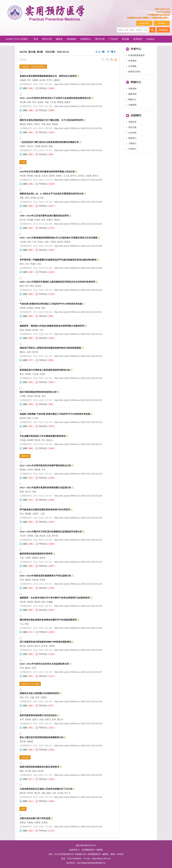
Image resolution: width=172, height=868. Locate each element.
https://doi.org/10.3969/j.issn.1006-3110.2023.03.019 (78, 496)
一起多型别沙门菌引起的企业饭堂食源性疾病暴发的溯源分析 (49, 142)
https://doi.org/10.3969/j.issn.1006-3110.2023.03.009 (78, 268)
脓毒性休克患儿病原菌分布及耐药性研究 (39, 693)
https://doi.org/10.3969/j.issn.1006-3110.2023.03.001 (78, 84)
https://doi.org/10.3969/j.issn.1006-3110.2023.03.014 (78, 378)
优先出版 (132, 127)
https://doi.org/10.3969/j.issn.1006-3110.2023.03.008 (78, 246)
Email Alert (144, 23)
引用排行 (132, 149)
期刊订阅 (100, 39)
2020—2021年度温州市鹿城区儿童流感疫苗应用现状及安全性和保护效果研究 (57, 282)
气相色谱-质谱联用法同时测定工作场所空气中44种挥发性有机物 (51, 304)
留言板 (126, 39)
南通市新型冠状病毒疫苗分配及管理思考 (39, 767)
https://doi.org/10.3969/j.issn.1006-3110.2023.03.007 (78, 224)
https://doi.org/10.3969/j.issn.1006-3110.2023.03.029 (78, 724)
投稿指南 (72, 39)
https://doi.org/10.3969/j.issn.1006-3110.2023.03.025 (78, 628)
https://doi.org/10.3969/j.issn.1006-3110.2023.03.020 (78, 518)
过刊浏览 (132, 133)
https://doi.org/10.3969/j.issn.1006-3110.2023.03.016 (78, 422)
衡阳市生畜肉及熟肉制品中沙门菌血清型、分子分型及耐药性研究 (51, 120)
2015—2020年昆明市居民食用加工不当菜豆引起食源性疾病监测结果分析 (55, 98)
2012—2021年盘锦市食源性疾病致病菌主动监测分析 (45, 487)
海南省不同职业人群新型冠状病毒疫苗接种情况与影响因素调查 (50, 348)
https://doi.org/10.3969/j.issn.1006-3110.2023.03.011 (78, 312)
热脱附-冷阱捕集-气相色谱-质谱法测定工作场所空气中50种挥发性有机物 (55, 414)
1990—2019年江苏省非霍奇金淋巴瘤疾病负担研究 (44, 216)
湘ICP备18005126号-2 (86, 845)
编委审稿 (132, 94)
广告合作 (113, 39)
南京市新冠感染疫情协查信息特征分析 (38, 392)
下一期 (111, 52)
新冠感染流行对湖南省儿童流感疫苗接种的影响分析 (45, 370)
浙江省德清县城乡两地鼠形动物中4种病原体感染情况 (45, 642)
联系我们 (138, 39)
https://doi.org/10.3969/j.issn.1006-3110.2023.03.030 (78, 746)
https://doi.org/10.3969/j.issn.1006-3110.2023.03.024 (78, 606)
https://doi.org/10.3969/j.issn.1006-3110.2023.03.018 (78, 474)
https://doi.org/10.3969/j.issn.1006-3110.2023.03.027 (78, 672)
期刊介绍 (47, 39)
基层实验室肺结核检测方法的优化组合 (38, 715)
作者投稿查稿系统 (136, 55)
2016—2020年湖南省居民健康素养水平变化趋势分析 (45, 576)
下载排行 (132, 143)
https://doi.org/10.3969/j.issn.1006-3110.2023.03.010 (78, 290)
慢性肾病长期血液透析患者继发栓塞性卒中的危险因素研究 (48, 620)
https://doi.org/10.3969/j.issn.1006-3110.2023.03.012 (78, 334)
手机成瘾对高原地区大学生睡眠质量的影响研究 (43, 436)
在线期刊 (86, 39)
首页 (36, 39)
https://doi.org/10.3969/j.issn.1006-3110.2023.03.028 (78, 701)
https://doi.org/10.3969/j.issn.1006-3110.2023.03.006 (78, 202)
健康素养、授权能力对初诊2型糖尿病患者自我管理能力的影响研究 (52, 326)
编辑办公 (132, 99)
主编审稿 (132, 105)
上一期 (100, 52)
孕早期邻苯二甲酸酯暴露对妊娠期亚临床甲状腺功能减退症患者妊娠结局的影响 (58, 260)
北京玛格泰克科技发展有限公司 (91, 863)
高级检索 (163, 30)
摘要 (25, 88)
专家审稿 (132, 89)
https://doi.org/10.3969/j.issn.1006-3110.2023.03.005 (78, 180)
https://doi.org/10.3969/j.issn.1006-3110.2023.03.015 (78, 400)
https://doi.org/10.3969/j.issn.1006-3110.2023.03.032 (78, 797)
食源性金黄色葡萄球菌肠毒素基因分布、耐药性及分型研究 (48, 76)
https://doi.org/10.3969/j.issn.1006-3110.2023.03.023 (78, 584)
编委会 (59, 39)
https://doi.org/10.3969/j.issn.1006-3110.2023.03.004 (78, 150)
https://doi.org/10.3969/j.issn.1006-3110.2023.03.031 (78, 775)
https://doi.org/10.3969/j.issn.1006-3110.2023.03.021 (78, 540)
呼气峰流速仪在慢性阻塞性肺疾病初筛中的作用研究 (45, 510)
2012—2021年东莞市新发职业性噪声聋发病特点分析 (45, 465)
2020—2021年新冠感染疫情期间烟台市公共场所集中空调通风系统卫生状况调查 (59, 238)
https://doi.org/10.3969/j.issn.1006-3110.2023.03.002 (78, 106)
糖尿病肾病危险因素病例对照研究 (36, 554)
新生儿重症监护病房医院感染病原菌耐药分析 (42, 737)
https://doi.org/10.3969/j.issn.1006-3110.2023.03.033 (78, 827)
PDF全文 (43, 88)
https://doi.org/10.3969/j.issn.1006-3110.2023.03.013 (78, 356)
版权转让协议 (134, 72)
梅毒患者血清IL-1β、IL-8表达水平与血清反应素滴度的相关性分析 (52, 194)
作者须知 (132, 61)
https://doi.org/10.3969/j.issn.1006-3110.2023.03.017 (78, 444)
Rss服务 (162, 23)
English (150, 39)
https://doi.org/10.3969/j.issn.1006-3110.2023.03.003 (78, 128)
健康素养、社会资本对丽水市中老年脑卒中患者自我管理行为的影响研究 (55, 598)
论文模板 (132, 66)
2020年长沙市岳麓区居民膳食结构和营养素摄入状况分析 (47, 172)
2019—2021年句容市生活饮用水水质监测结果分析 (44, 664)
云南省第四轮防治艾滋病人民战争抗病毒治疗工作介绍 (46, 789)
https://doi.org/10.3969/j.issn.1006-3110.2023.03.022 (78, 562)
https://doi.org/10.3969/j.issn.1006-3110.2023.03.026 (78, 650)
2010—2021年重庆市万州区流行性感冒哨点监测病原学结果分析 (51, 532)
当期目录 (132, 122)
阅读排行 (132, 138)
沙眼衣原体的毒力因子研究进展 (35, 818)
